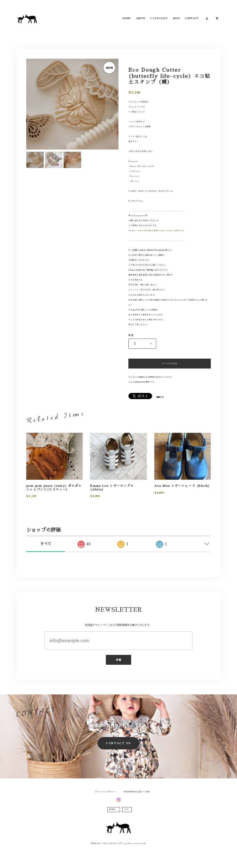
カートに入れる (170, 364)
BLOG (177, 18)
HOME (127, 18)
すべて (46, 544)
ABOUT (141, 18)
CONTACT (192, 18)
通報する (160, 397)
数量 (131, 335)
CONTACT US (118, 743)
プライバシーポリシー (106, 792)
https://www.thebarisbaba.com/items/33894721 (156, 230)
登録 (118, 660)
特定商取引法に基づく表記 (137, 792)
